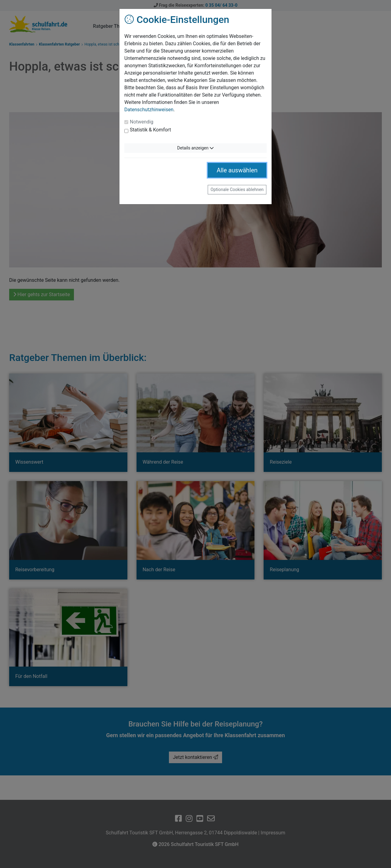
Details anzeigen (195, 148)
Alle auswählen (237, 170)
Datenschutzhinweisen (149, 110)
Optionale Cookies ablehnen (237, 189)
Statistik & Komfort (150, 130)
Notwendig (142, 122)
